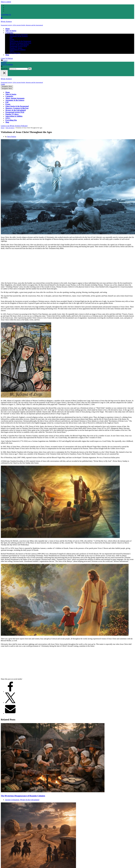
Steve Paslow (12, 137)
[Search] (2, 66)
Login (3, 84)
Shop (7, 55)
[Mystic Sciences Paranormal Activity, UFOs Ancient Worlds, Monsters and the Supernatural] (67, 23)
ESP (11, 38)
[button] (14, 33)
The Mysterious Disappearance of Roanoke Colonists (23, 796)
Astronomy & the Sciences (19, 36)
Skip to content (6, 2)
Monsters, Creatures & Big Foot (20, 43)
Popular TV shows (16, 48)
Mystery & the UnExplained (19, 45)
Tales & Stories (11, 31)
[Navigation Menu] (7, 86)
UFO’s (12, 51)
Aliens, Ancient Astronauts (19, 35)
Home (8, 29)
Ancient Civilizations (12, 800)
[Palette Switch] (67, 18)
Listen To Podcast (7, 58)
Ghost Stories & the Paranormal (20, 41)
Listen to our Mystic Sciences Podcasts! (14, 126)
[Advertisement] (67, 266)
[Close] (4, 73)
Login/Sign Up (6, 15)
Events (12, 40)
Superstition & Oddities (18, 50)
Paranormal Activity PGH (18, 46)
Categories (9, 96)
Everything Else (15, 53)
